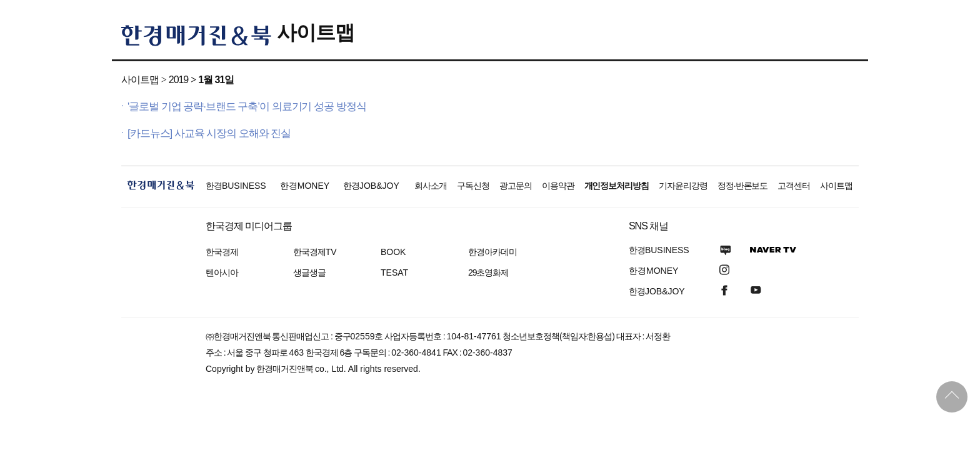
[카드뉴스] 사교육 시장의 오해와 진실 (209, 133)
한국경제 (222, 252)
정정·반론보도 (743, 186)
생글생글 (309, 272)
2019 (178, 80)
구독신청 (473, 186)
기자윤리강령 (683, 186)
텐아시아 (222, 272)
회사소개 (431, 186)
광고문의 (516, 186)
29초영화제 (488, 272)
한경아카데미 (492, 252)
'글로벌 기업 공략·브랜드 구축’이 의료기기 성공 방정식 (247, 107)
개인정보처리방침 (617, 186)
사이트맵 (316, 32)
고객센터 (794, 186)
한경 (236, 186)
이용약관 (558, 186)
